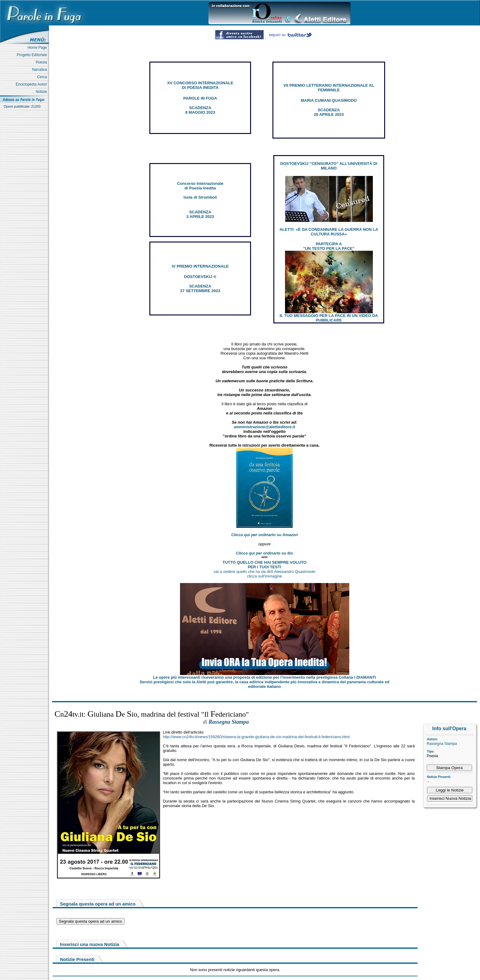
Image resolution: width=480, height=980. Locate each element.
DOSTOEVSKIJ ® (200, 277)
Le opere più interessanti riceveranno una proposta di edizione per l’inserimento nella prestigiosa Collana (264, 677)
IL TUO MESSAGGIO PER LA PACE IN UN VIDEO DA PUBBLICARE (329, 318)
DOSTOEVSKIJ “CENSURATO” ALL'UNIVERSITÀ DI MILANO (329, 166)
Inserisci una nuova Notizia (90, 944)
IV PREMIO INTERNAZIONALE (200, 266)
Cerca (43, 77)
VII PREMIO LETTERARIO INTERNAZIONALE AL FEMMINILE (329, 88)
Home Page (38, 48)
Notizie (42, 92)
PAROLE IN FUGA (200, 98)
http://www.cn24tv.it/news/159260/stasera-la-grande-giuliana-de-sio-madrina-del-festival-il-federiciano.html (256, 737)
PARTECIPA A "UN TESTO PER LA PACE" (329, 246)
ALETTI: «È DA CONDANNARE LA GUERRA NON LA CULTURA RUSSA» (329, 232)
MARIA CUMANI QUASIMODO (329, 100)
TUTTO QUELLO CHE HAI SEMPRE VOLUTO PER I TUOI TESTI (264, 565)
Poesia (42, 62)
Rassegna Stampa (442, 744)
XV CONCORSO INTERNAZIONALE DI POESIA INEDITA (200, 85)
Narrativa (41, 70)
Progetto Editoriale (33, 55)
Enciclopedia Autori (32, 84)
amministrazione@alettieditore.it (265, 427)
